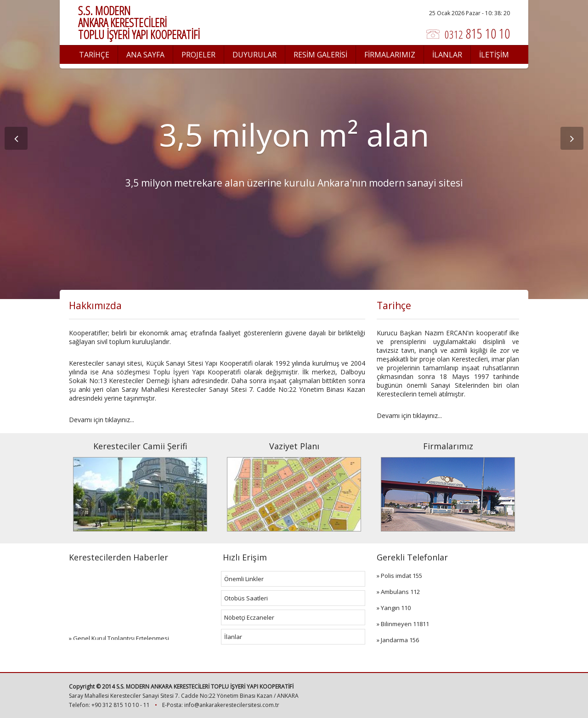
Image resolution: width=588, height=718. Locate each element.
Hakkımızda (95, 305)
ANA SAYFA (145, 55)
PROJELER (198, 55)
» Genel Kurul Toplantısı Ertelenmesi (119, 640)
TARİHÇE (94, 55)
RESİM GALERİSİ (320, 55)
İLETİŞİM (494, 55)
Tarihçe (394, 305)
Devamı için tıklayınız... (102, 420)
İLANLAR (447, 55)
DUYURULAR (254, 55)
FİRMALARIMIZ (390, 55)
